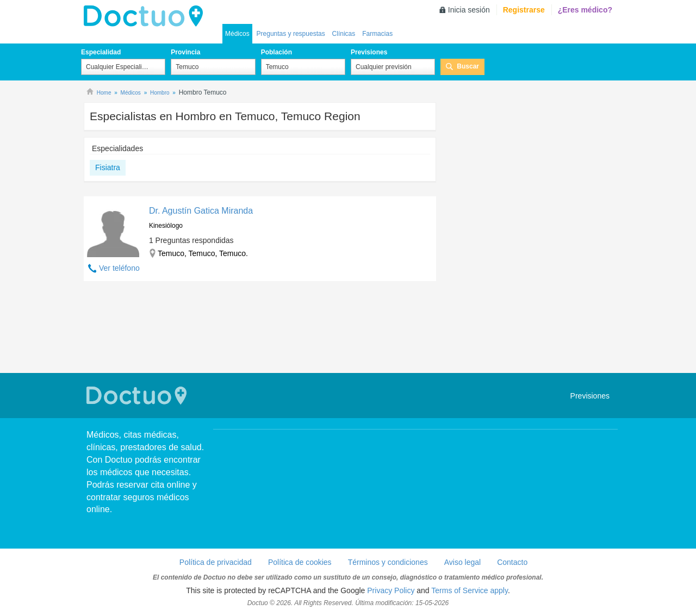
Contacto (512, 562)
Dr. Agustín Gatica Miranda (201, 211)
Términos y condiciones (388, 562)
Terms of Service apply (470, 590)
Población (276, 52)
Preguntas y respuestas (291, 34)
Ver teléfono (119, 268)
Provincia (185, 52)
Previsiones (369, 52)
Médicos (237, 34)
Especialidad (101, 52)
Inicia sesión (469, 10)
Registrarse (524, 10)
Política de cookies (300, 562)
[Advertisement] (260, 328)
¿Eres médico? (585, 10)
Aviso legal (462, 562)
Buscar (468, 66)
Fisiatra (108, 167)
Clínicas (344, 34)
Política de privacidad (216, 562)
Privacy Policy (391, 590)
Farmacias (377, 34)
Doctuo (146, 16)
